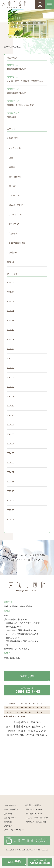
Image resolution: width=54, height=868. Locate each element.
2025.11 (10, 320)
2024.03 (10, 453)
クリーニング (15, 195)
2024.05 (10, 434)
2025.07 (10, 349)
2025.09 (10, 339)
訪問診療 (13, 252)
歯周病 (12, 167)
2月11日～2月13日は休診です (20, 105)
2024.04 (10, 444)
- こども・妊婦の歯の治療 (37, 818)
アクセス (8, 826)
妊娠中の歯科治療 (17, 243)
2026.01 (10, 311)
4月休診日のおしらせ (16, 69)
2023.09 (10, 501)
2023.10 (10, 491)
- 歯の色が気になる (33, 813)
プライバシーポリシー (14, 830)
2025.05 (10, 368)
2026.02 (10, 301)
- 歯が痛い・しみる (33, 809)
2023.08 (10, 510)
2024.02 (10, 463)
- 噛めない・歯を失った (35, 822)
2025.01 (10, 396)
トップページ (10, 805)
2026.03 (10, 292)
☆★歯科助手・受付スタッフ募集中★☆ (25, 81)
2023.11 (10, 482)
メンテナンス (15, 148)
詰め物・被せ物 (16, 205)
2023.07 (10, 520)
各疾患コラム (13, 138)
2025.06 (10, 358)
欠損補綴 (13, 233)
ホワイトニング (16, 214)
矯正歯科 (13, 186)
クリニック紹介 (11, 809)
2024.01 (10, 472)
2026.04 (10, 282)
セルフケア (14, 224)
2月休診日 (11, 117)
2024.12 (10, 406)
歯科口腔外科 (15, 177)
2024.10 (10, 415)
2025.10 (10, 330)
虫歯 (11, 158)
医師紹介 (8, 822)
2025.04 (10, 377)
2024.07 (10, 425)
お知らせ (11, 262)
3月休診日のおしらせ (16, 93)
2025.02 (10, 387)
